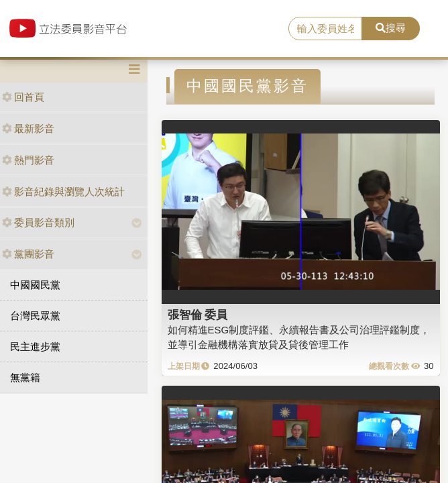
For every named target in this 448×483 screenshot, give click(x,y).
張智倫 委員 (198, 315)
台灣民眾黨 (35, 316)
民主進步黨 (35, 346)
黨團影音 (28, 254)
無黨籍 (25, 377)
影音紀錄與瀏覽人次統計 (63, 192)
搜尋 (391, 28)
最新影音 (28, 128)
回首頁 (23, 97)
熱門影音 (28, 160)
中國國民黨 (35, 285)
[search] (325, 29)
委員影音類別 (38, 222)
